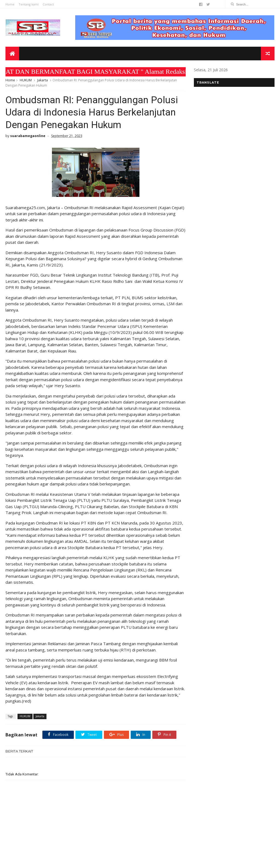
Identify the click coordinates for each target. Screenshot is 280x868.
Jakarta (43, 80)
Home (10, 4)
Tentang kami (29, 4)
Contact (48, 4)
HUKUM (26, 80)
